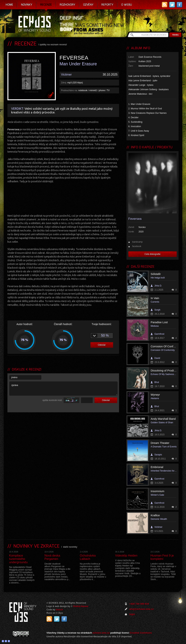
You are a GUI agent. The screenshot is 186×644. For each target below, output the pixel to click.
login (132, 614)
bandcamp (137, 242)
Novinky (27, 5)
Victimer (66, 75)
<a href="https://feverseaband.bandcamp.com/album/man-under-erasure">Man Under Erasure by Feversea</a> (63, 198)
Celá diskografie (153, 254)
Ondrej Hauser (81, 606)
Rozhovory (68, 5)
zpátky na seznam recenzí (53, 45)
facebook (137, 246)
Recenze (46, 5)
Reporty (107, 5)
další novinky (70, 547)
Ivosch (60, 610)
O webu (127, 5)
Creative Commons (141, 633)
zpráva (63, 389)
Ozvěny (88, 5)
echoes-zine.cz (101, 633)
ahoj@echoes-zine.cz (141, 609)
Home (9, 5)
